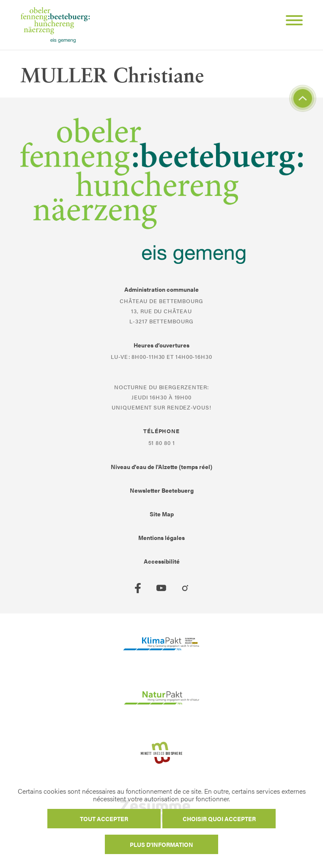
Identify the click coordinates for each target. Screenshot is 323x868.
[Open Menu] (291, 22)
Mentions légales (161, 537)
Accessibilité (162, 561)
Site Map (162, 514)
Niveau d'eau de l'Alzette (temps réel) (161, 467)
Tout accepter (104, 819)
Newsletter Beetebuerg (162, 490)
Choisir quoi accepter (219, 819)
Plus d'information (161, 844)
